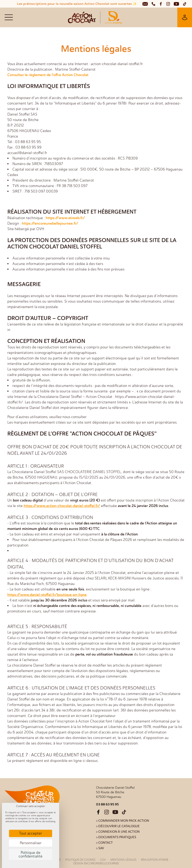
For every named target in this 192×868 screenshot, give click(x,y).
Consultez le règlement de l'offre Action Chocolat (48, 75)
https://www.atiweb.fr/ (65, 218)
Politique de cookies (80, 860)
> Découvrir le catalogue (118, 826)
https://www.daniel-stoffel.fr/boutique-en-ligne (47, 595)
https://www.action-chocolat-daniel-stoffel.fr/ (62, 506)
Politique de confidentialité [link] (31, 854)
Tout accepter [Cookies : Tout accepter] (31, 833)
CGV (103, 860)
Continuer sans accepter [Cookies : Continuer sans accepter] (31, 806)
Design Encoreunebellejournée (96, 863)
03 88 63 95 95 (107, 804)
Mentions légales (123, 860)
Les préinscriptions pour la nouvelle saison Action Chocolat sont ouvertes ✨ (77, 4)
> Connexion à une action (118, 832)
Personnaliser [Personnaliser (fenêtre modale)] (31, 843)
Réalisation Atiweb (155, 860)
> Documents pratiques (116, 837)
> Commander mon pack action (123, 821)
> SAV (100, 848)
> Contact (104, 843)
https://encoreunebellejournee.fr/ (50, 223)
